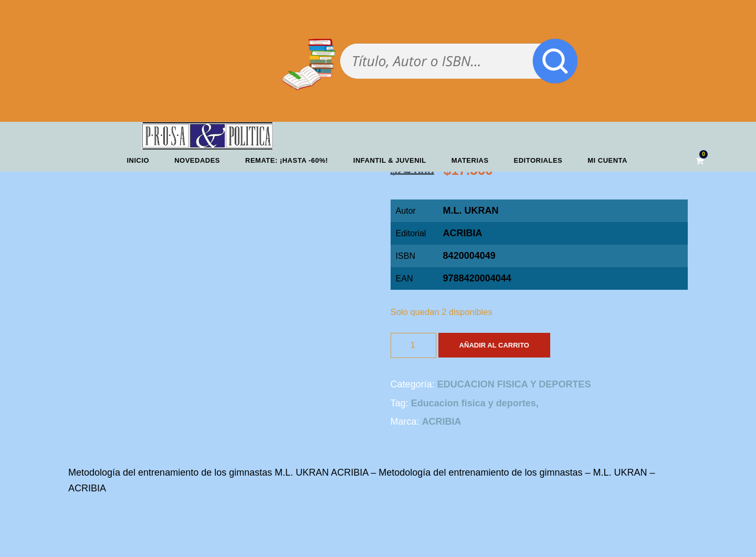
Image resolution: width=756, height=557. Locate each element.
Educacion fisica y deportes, (475, 403)
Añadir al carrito (494, 345)
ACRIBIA (463, 233)
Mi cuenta (607, 160)
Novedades (197, 160)
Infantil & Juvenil (390, 160)
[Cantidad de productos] (413, 345)
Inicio (138, 160)
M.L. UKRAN (471, 211)
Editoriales (538, 160)
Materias (470, 160)
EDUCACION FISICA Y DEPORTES (514, 384)
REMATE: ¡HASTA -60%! (287, 160)
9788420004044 (477, 278)
